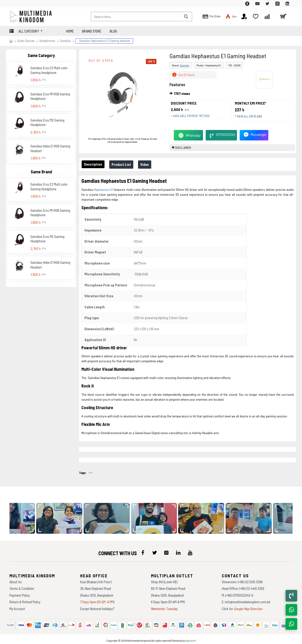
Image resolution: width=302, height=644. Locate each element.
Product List (124, 169)
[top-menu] (13, 4)
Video (149, 169)
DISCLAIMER (183, 152)
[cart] (283, 16)
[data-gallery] (63, 516)
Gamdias (65, 41)
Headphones (47, 41)
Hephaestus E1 (104, 194)
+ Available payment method (193, 118)
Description (94, 169)
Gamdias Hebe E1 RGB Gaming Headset (50, 148)
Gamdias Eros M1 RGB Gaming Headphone (50, 96)
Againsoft (191, 638)
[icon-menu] (143, 550)
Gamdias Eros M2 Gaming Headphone (47, 122)
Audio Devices (26, 41)
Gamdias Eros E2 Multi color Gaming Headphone (49, 70)
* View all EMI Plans (251, 119)
